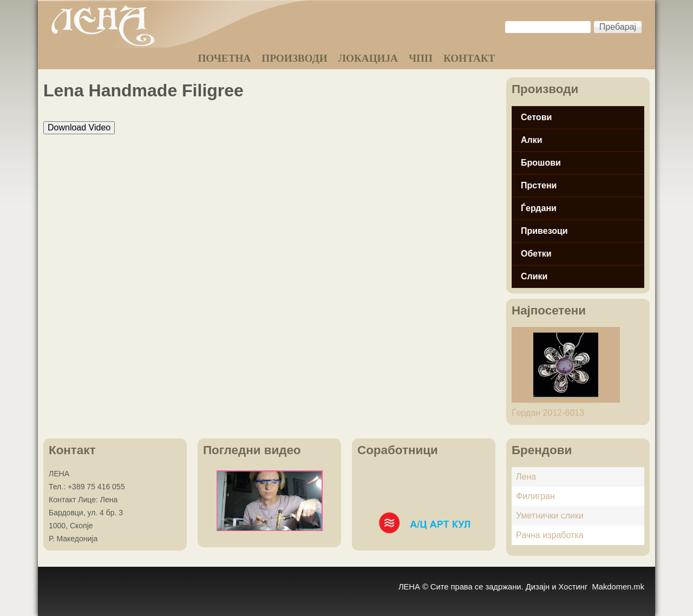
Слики (534, 276)
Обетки (536, 254)
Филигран (535, 496)
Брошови (541, 163)
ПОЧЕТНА (224, 58)
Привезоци (544, 231)
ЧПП (421, 58)
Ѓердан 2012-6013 (548, 413)
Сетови (536, 117)
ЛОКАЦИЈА (368, 58)
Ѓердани (539, 208)
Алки (532, 140)
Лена (526, 477)
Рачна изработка (550, 535)
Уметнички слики (550, 516)
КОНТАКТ (469, 58)
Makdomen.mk (618, 587)
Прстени (539, 185)
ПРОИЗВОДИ (294, 58)
